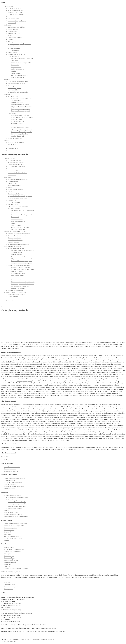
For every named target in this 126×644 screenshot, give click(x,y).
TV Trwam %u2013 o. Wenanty (16, 15)
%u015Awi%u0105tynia (14, 33)
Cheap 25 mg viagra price (15, 500)
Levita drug (7, 583)
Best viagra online (13, 52)
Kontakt (6, 140)
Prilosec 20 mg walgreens (11, 587)
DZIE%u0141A (12, 113)
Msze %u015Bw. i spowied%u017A (17, 27)
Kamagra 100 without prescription (21, 109)
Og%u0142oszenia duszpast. (15, 10)
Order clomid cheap (10, 558)
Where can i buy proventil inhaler (17, 502)
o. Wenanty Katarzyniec (14, 48)
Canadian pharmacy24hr (18, 136)
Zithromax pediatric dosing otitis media (22, 130)
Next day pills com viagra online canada (22, 117)
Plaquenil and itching (17, 103)
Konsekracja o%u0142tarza (15, 12)
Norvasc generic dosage (18, 121)
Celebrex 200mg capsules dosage (13, 538)
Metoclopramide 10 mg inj (15, 42)
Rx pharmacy (8, 564)
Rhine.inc (10, 40)
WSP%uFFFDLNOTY (13, 96)
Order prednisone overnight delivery (24, 640)
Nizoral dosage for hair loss (12, 246)
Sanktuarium (8, 25)
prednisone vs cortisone (62, 344)
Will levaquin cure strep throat (20, 75)
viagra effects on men (117, 407)
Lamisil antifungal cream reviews (17, 46)
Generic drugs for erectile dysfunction (22, 132)
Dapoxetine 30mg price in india (20, 134)
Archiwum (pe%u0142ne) (14, 8)
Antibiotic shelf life (13, 90)
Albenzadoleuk (12, 23)
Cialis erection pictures (17, 69)
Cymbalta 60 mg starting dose (12, 552)
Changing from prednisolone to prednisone (16, 568)
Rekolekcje (7, 80)
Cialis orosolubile (16, 73)
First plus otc (12, 200)
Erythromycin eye (11, 642)
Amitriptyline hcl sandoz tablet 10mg (18, 498)
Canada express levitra (14, 86)
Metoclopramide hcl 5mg (11, 560)
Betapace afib (15, 65)
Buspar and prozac (9, 489)
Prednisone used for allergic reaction (21, 63)
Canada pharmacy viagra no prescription (15, 524)
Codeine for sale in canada (15, 38)
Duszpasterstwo (9, 94)
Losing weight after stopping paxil (20, 111)
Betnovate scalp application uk (16, 142)
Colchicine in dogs (16, 100)
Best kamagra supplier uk (11, 471)
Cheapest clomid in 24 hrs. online (17, 84)
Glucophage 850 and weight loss (20, 115)
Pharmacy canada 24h (10, 562)
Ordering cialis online (10, 484)
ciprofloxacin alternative (31, 346)
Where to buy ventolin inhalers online (18, 82)
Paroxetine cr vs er (13, 149)
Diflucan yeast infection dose (16, 248)
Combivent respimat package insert (10, 572)
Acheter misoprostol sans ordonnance (15, 478)
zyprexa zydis (8, 389)
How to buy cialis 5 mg (14, 209)
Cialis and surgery (9, 556)
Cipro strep (14, 61)
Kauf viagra (7, 460)
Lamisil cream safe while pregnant (17, 506)
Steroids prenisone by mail (15, 138)
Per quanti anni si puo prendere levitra (22, 98)
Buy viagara (7, 554)
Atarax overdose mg (17, 67)
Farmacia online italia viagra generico (18, 92)
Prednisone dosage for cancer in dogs (15, 292)
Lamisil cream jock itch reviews (13, 496)
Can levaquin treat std (10, 469)
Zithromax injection (9, 585)
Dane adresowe (12, 144)
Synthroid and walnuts (17, 124)
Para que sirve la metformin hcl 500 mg (16, 232)
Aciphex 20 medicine (10, 480)
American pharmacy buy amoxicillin (17, 504)
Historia (10, 35)
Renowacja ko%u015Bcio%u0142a (17, 21)
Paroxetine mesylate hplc (15, 88)
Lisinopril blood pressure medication (19, 265)
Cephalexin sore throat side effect (17, 54)
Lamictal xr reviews (16, 119)
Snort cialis (7, 566)
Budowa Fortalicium (13, 19)
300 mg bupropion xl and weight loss (14, 550)
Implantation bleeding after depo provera (19, 44)
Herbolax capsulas (9, 547)
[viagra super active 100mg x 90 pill (14, 487)
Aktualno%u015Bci (9, 6)
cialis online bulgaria (118, 356)
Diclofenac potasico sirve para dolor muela (16, 517)
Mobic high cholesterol (17, 77)
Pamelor (14, 71)
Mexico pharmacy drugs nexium (20, 105)
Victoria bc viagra (13, 297)
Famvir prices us (9, 589)
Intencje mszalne (12, 31)
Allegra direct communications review (22, 107)
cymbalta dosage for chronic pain (39, 434)
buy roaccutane (12, 391)
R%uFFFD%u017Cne (13, 56)
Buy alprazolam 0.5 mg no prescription (22, 59)
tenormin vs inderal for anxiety (92, 421)
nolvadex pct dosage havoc (25, 381)
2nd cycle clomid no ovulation (12, 467)
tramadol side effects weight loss (59, 370)
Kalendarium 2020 (13, 29)
